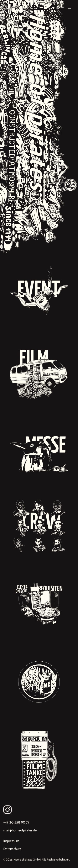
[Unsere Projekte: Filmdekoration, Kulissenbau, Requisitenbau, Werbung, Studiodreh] (39, 370)
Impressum (11, 841)
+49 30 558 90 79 (16, 822)
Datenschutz (12, 849)
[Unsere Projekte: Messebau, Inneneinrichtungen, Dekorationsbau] (39, 448)
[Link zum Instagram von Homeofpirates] (39, 810)
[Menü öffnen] (70, 8)
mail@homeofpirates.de (20, 830)
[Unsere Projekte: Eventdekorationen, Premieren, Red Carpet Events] (39, 292)
